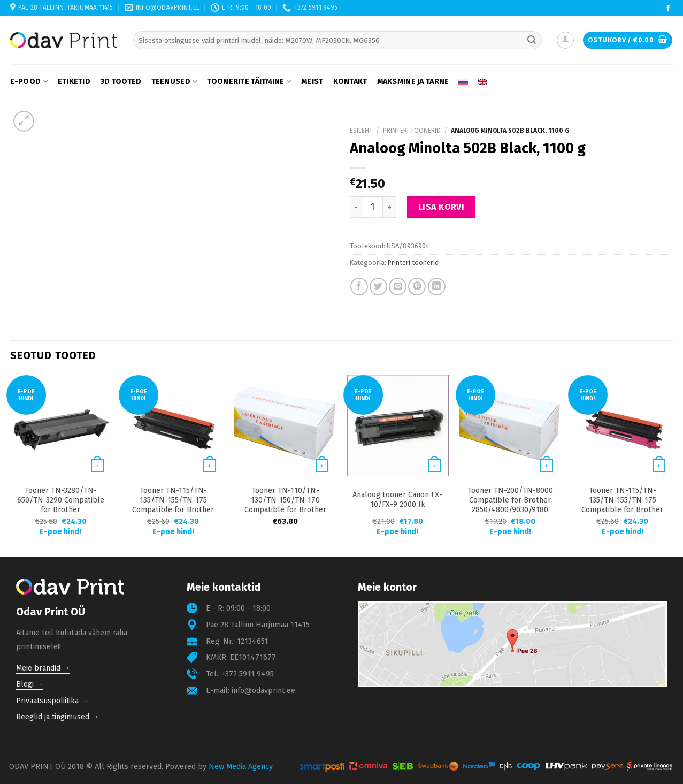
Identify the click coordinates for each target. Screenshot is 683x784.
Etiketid (74, 82)
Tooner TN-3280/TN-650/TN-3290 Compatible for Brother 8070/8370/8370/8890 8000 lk (61, 510)
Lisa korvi (442, 207)
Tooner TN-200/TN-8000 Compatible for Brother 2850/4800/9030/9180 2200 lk (510, 505)
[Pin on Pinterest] (417, 287)
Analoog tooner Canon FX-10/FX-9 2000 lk (397, 500)
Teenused (175, 82)
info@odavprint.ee (263, 691)
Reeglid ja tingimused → (57, 717)
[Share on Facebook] (359, 287)
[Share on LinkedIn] (437, 287)
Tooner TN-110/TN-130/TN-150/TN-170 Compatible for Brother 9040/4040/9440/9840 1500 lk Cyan (285, 510)
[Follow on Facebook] (668, 9)
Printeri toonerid (412, 131)
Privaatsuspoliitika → (52, 701)
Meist (312, 82)
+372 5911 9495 (248, 674)
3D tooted (121, 82)
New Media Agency (241, 767)
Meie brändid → (43, 668)
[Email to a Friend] (398, 287)
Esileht (361, 131)
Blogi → (30, 684)
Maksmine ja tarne (413, 82)
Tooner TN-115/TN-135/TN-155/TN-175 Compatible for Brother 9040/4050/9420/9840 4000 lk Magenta (622, 510)
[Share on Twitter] (378, 287)
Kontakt (350, 82)
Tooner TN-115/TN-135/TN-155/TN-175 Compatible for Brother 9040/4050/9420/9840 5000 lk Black (173, 510)
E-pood (29, 82)
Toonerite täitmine (249, 82)
